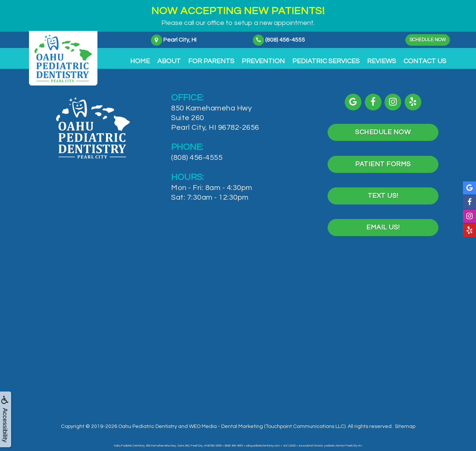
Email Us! (383, 223)
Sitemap (405, 421)
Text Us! (383, 192)
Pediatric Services (326, 61)
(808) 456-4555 (197, 158)
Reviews (382, 61)
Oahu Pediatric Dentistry (148, 421)
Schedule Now (424, 40)
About (169, 61)
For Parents (211, 61)
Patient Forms (383, 162)
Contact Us (425, 61)
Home (140, 61)
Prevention (263, 61)
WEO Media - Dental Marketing (226, 421)
